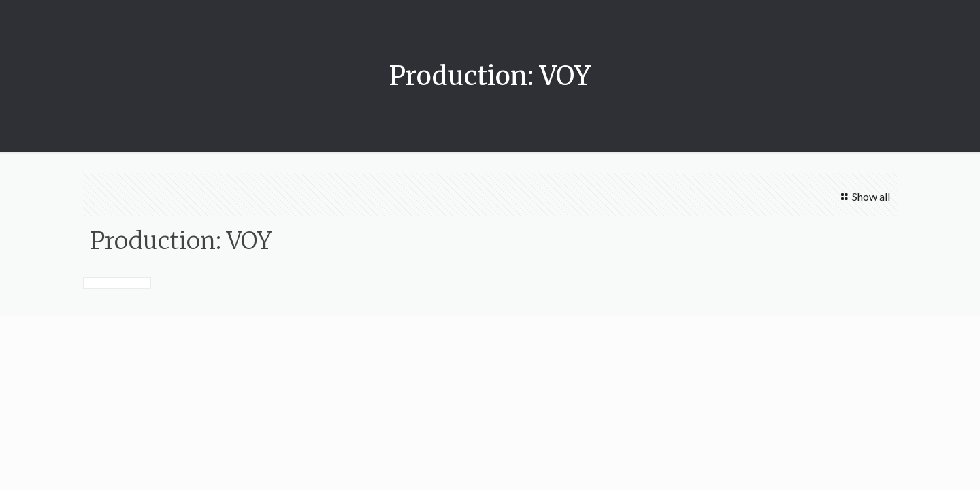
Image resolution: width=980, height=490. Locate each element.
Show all (863, 196)
